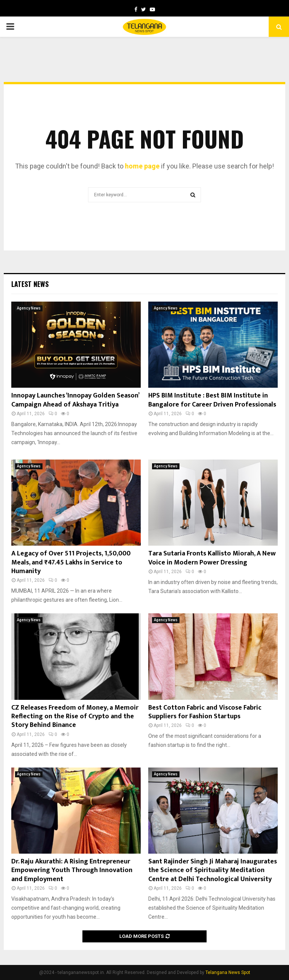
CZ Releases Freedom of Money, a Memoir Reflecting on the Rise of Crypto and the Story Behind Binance (75, 717)
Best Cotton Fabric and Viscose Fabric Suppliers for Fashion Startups (205, 712)
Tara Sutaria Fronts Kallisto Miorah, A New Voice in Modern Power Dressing (212, 558)
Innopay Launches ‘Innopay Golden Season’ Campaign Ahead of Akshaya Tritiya (75, 400)
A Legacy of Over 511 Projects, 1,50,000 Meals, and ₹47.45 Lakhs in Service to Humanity (71, 562)
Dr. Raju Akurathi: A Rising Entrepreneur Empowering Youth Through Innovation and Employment (72, 870)
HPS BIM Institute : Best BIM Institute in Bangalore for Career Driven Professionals (212, 400)
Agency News (29, 308)
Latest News (30, 284)
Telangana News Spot (228, 972)
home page (142, 166)
